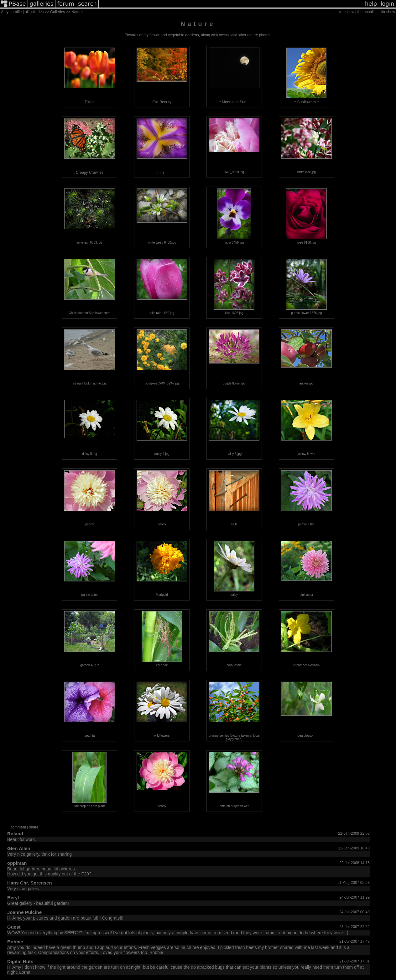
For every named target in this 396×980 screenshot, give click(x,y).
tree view (347, 12)
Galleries (57, 12)
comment (18, 827)
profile (17, 12)
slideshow (387, 12)
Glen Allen (19, 848)
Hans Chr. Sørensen (30, 883)
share (34, 827)
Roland (15, 834)
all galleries (34, 12)
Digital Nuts (20, 961)
